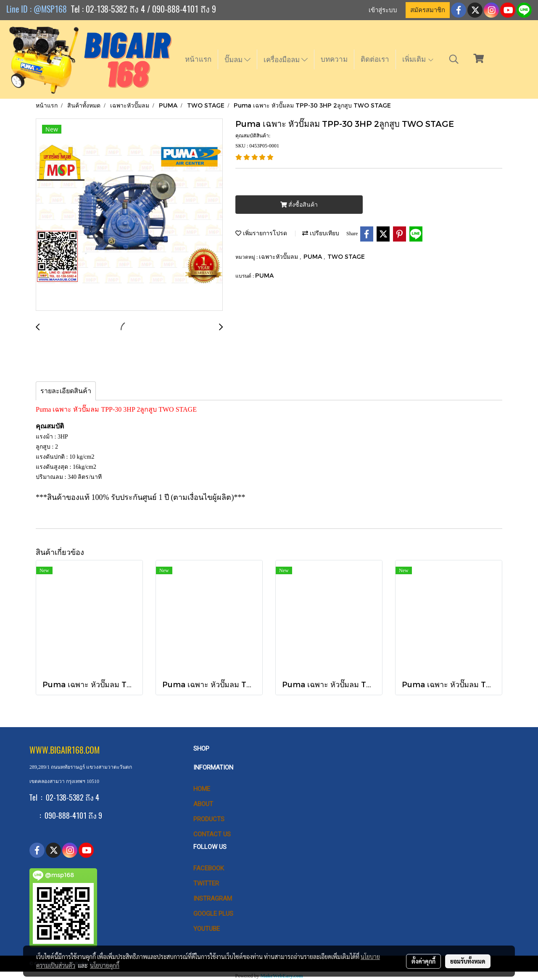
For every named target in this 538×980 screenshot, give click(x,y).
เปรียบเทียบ (321, 233)
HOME (202, 789)
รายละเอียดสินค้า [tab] (66, 391)
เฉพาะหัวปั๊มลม (279, 256)
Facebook (209, 868)
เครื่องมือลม (286, 60)
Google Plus (213, 914)
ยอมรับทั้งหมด (468, 961)
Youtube (207, 929)
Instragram (213, 899)
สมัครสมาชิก (428, 10)
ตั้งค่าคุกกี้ (423, 961)
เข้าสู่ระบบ (383, 10)
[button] (454, 59)
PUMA (314, 256)
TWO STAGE (346, 256)
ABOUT (203, 804)
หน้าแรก (198, 59)
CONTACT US (212, 834)
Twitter (206, 883)
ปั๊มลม (237, 60)
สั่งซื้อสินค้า (299, 205)
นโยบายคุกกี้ (105, 965)
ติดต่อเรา (375, 59)
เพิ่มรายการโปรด (261, 233)
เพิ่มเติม (418, 59)
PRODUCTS (209, 819)
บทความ (334, 59)
